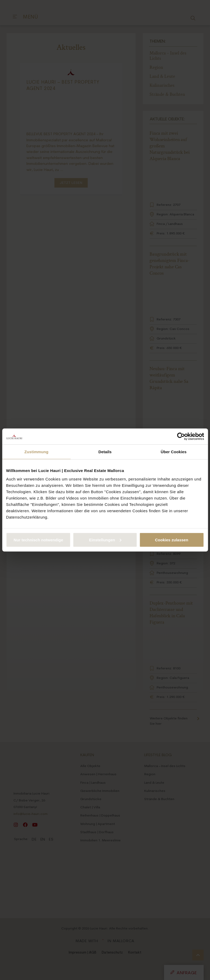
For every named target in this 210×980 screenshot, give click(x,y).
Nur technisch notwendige (39, 540)
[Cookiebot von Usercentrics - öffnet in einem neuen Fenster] (181, 437)
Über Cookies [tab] (174, 452)
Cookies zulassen (172, 540)
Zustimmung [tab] (36, 452)
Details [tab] (105, 452)
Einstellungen (105, 540)
